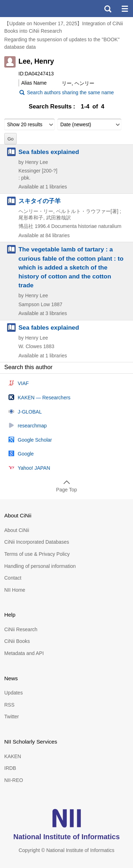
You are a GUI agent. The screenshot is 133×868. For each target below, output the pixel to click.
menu (124, 9)
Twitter (12, 717)
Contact (13, 578)
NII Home (15, 590)
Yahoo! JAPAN (34, 468)
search (107, 9)
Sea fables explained (49, 152)
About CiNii (17, 530)
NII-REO (14, 780)
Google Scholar (35, 440)
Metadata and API (24, 653)
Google (26, 454)
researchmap (32, 426)
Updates (13, 693)
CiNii (31, 9)
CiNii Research (21, 629)
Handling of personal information (40, 566)
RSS (9, 705)
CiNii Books (17, 641)
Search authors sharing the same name (70, 92)
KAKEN (13, 756)
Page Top (66, 490)
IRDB (10, 768)
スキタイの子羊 (40, 201)
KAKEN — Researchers (44, 398)
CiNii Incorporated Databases (37, 542)
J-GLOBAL (30, 412)
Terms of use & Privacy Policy (37, 554)
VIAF (23, 383)
